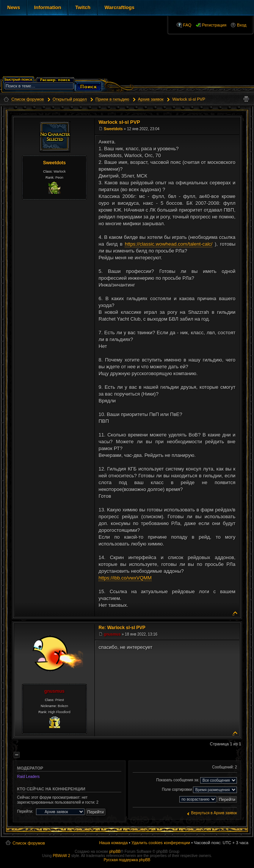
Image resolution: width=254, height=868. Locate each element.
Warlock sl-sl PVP (189, 99)
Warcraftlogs (120, 7)
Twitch (83, 7)
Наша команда (113, 843)
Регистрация (214, 25)
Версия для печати (246, 99)
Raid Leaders (28, 777)
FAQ (187, 25)
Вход (242, 25)
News (14, 7)
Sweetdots (54, 163)
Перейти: (25, 811)
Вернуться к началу (235, 613)
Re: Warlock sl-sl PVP (122, 628)
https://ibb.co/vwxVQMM (125, 578)
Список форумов (29, 843)
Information (48, 7)
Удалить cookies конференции (161, 843)
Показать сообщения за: (197, 780)
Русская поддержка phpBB (127, 860)
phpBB (115, 852)
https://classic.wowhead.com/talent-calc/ (169, 244)
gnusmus (54, 691)
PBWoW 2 (61, 856)
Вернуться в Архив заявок (214, 813)
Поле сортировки (199, 790)
